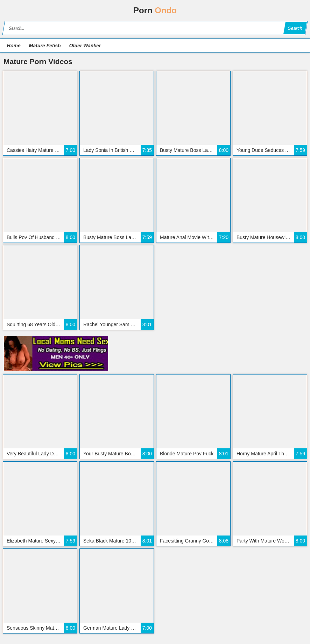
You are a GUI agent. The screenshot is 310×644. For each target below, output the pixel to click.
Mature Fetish (45, 45)
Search (295, 28)
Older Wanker (85, 45)
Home (14, 45)
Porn (155, 10)
